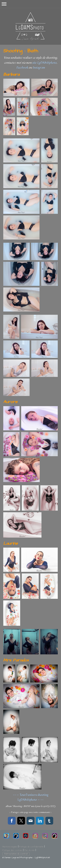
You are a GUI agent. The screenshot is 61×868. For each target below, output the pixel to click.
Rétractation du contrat (16, 854)
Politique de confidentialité (31, 847)
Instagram (39, 68)
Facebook (22, 68)
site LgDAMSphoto (44, 63)
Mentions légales (10, 847)
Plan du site (29, 850)
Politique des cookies (12, 850)
